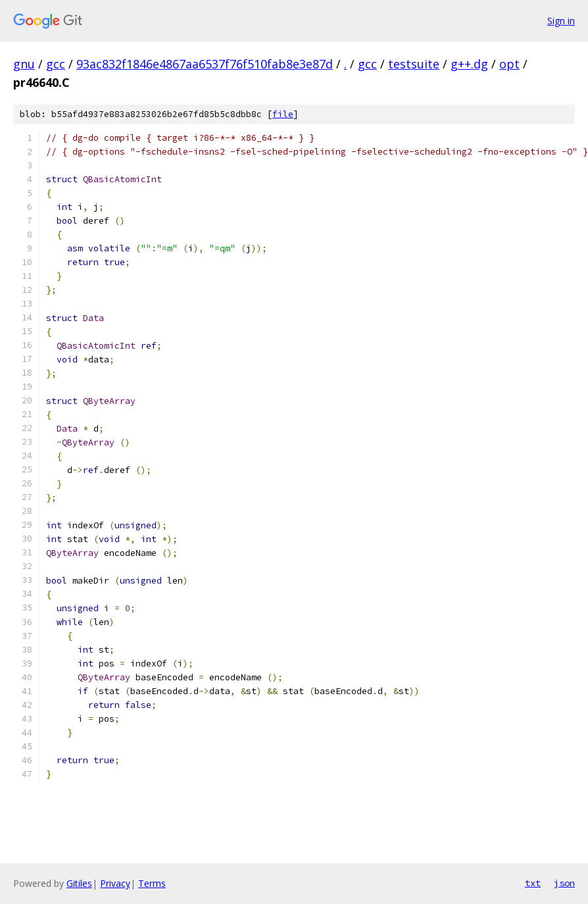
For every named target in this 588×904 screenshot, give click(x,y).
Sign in (561, 21)
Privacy (115, 883)
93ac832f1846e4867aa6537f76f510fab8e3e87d (205, 64)
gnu (24, 64)
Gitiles (79, 883)
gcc (56, 64)
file (283, 114)
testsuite (414, 64)
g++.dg (469, 64)
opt (509, 64)
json (564, 883)
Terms (152, 883)
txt (533, 883)
